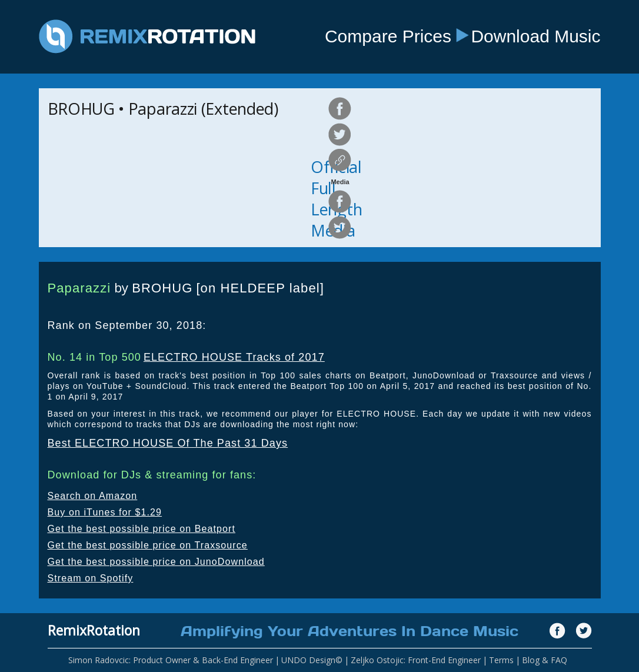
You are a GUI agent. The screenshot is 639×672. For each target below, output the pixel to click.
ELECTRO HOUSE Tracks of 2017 (234, 357)
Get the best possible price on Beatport (142, 529)
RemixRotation (94, 630)
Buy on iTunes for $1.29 (105, 512)
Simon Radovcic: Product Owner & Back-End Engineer (171, 660)
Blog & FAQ (545, 660)
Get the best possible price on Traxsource (148, 545)
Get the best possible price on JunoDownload (156, 562)
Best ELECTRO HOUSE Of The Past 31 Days (168, 443)
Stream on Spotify (91, 578)
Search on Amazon (93, 496)
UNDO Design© (312, 660)
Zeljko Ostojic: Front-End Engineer (416, 660)
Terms (501, 660)
